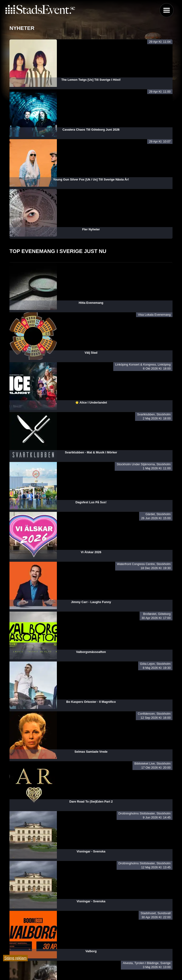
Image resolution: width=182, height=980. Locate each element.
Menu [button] (167, 10)
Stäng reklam (15, 958)
